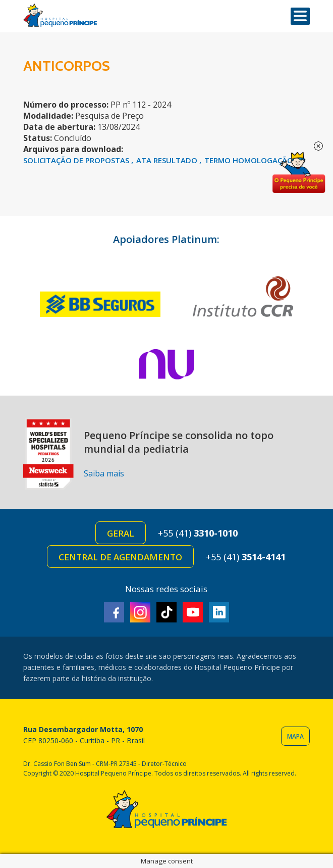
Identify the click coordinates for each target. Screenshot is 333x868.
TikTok (166, 612)
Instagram (140, 612)
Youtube (193, 612)
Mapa (295, 736)
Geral (121, 533)
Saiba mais (104, 473)
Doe (299, 173)
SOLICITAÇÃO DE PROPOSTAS (77, 160)
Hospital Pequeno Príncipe (60, 15)
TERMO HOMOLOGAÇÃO (249, 160)
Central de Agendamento (120, 557)
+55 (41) (198, 533)
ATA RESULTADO (168, 160)
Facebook (114, 612)
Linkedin (219, 612)
